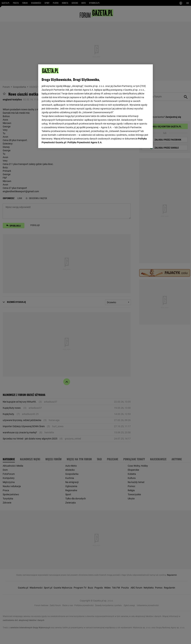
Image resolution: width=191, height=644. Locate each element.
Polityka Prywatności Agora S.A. (85, 142)
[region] (95, 106)
